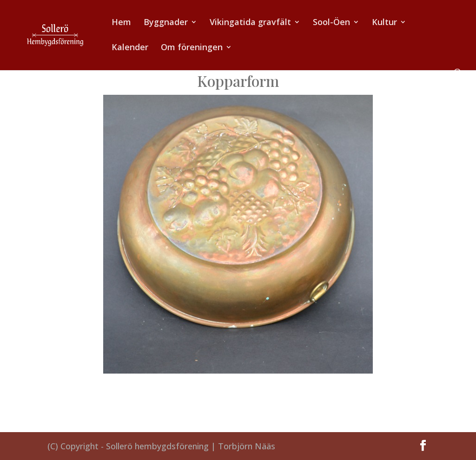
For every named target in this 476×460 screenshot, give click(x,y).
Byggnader (166, 23)
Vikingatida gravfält (250, 23)
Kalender (130, 48)
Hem (121, 23)
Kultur (384, 23)
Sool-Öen (331, 23)
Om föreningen (192, 48)
